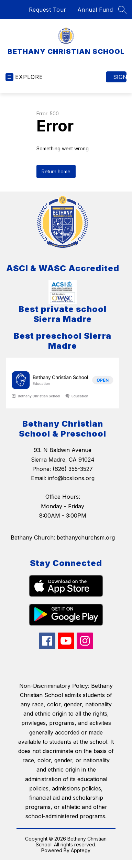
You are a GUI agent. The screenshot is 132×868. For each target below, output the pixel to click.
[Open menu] (24, 77)
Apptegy (81, 850)
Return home (56, 171)
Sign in (120, 77)
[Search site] (122, 10)
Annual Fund (95, 10)
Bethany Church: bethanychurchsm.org (63, 537)
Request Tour (48, 10)
